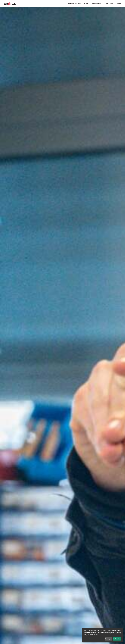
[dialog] (103, 635)
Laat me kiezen (89, 639)
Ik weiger (109, 639)
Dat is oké (117, 639)
